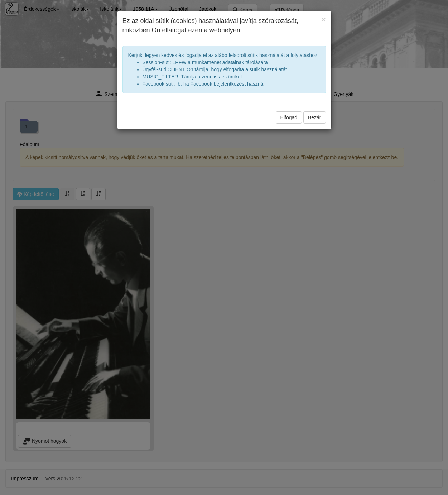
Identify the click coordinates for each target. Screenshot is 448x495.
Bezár (315, 117)
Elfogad (289, 117)
